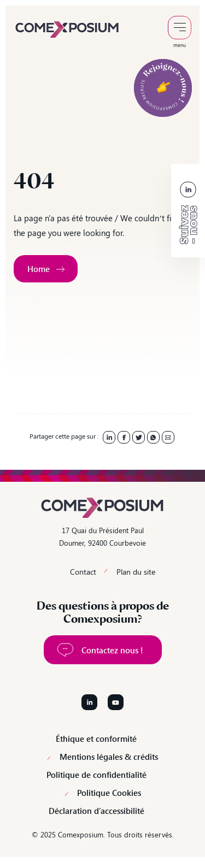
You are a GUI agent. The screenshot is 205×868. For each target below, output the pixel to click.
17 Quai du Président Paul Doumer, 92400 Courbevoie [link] (102, 536)
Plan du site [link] (136, 572)
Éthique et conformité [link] (96, 739)
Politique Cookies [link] (109, 793)
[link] (67, 28)
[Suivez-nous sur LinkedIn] (89, 702)
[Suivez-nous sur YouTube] (116, 702)
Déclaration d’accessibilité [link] (96, 811)
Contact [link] (83, 572)
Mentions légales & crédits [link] (109, 757)
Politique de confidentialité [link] (96, 775)
